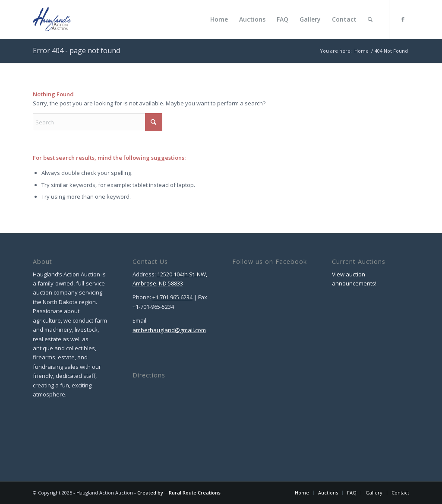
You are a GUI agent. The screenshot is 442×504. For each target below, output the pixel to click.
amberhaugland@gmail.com (169, 330)
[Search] (370, 19)
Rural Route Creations (195, 493)
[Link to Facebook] (403, 19)
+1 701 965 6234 (172, 297)
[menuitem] (219, 19)
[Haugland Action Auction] (52, 19)
